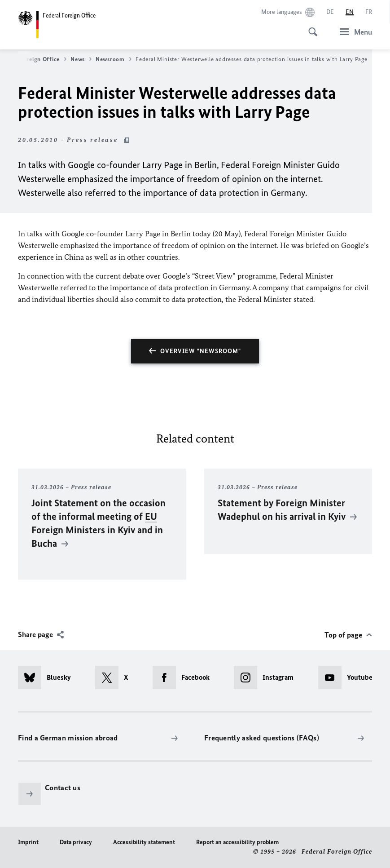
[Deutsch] (330, 12)
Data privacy (76, 842)
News (81, 59)
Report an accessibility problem (237, 842)
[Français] (369, 12)
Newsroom (114, 59)
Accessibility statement (144, 842)
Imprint (28, 842)
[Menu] (353, 32)
